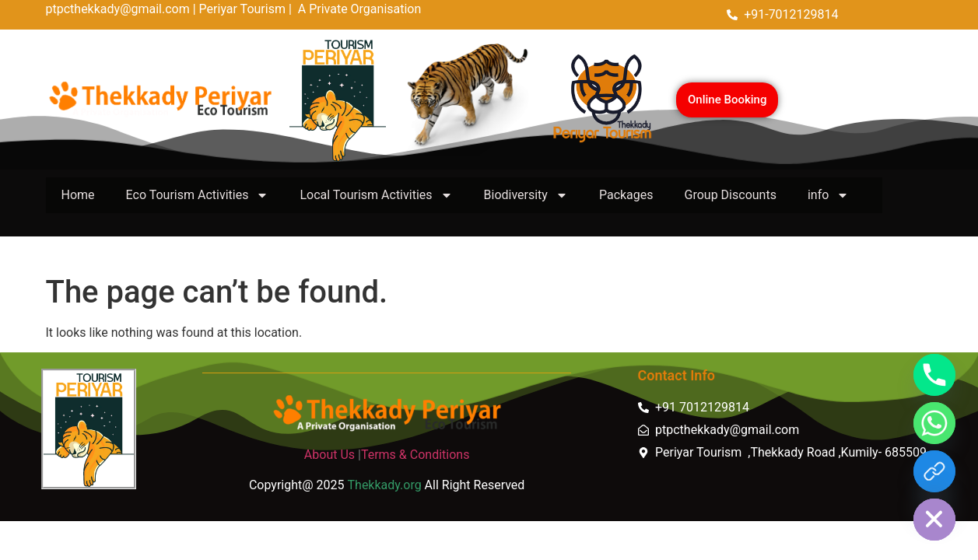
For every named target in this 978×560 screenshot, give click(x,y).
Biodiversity (526, 195)
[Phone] (934, 375)
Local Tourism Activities (376, 195)
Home (78, 195)
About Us (330, 455)
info (828, 195)
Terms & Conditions (415, 455)
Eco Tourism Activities (198, 195)
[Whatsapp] (934, 423)
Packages (626, 195)
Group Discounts (731, 195)
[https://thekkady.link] (934, 471)
